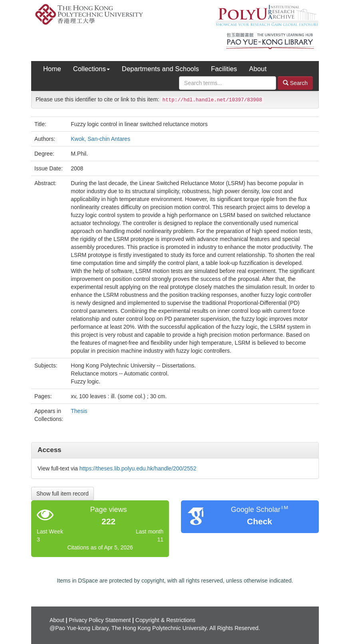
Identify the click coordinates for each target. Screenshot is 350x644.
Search (295, 83)
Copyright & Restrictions (165, 620)
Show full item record (63, 494)
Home (52, 69)
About (258, 69)
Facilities (224, 69)
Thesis (79, 411)
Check (260, 521)
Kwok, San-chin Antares (100, 139)
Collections (91, 69)
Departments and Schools (160, 69)
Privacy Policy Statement (100, 620)
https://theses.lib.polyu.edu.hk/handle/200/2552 (138, 468)
